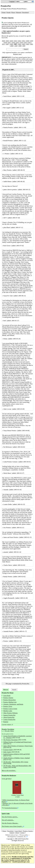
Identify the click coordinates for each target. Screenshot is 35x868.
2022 (20, 41)
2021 (24, 41)
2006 (11, 44)
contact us (4, 854)
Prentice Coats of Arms (10, 709)
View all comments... (8, 820)
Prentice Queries (8, 698)
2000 (12, 46)
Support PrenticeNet (9, 715)
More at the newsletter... (9, 771)
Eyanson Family (8, 750)
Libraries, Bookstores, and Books (13, 704)
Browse (6, 690)
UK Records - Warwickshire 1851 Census (16, 762)
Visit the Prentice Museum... (10, 823)
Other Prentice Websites (10, 713)
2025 (7, 41)
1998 (20, 46)
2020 (28, 41)
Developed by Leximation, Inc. (17, 837)
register (12, 1)
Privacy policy (24, 835)
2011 (3, 44)
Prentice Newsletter (8, 729)
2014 (22, 42)
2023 (15, 41)
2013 (26, 42)
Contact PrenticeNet (9, 720)
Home (4, 12)
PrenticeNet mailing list (9, 28)
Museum (19, 12)
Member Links (8, 711)
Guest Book (7, 696)
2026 (3, 41)
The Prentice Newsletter (10, 740)
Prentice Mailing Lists (10, 702)
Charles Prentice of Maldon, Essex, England (16, 758)
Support (12, 833)
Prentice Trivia (8, 706)
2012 (30, 42)
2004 (20, 44)
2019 (32, 41)
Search (14, 690)
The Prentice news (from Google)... (12, 826)
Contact (22, 833)
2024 (11, 41)
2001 (32, 44)
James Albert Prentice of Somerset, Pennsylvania (18, 746)
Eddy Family (7, 752)
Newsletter (25, 12)
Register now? (6, 33)
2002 (28, 44)
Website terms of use (12, 835)
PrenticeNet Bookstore (11, 808)
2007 (7, 44)
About (17, 833)
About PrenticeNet (9, 717)
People (8, 12)
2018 (5, 42)
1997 (24, 46)
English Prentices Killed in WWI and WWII (16, 754)
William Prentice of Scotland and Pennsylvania (17, 742)
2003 (24, 44)
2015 (18, 42)
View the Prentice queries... (10, 817)
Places (13, 12)
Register (6, 722)
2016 (13, 42)
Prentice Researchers (10, 700)
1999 (16, 46)
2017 (9, 42)
